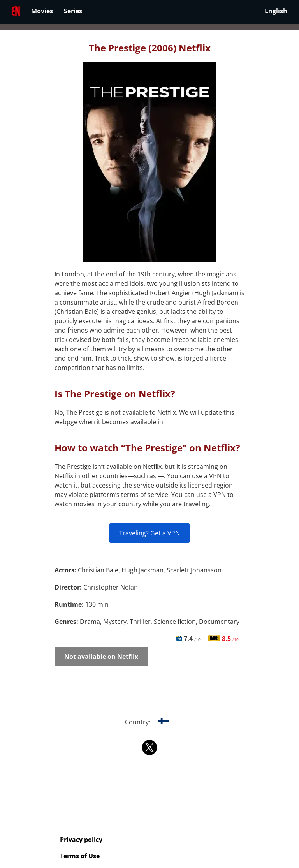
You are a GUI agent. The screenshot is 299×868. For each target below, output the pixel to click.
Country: (150, 722)
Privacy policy (81, 840)
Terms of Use (80, 856)
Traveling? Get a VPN (149, 533)
